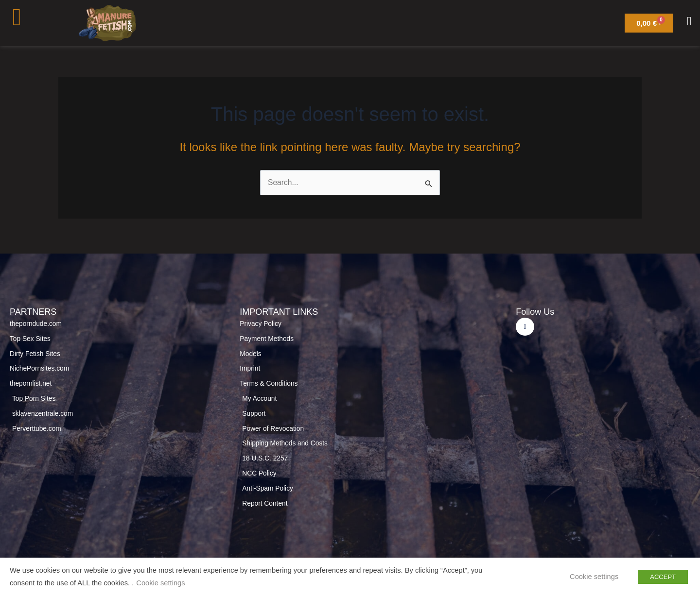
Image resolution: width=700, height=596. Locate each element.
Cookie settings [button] (160, 583)
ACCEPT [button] (663, 577)
